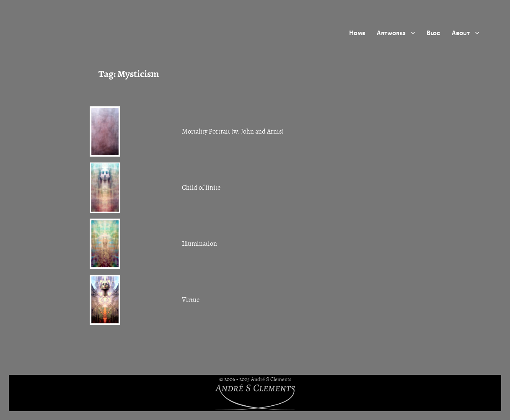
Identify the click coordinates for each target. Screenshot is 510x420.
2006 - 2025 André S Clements (258, 379)
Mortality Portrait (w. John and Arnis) (233, 131)
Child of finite (201, 188)
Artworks (391, 33)
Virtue (191, 300)
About (461, 33)
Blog (433, 33)
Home (357, 33)
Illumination (199, 244)
